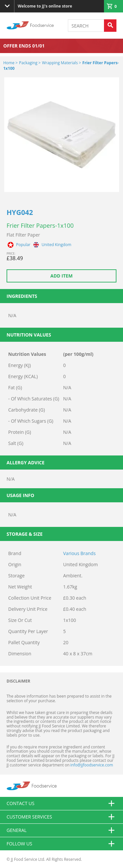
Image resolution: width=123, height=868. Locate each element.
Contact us (61, 803)
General (61, 830)
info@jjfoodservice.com (92, 765)
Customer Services (61, 817)
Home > (10, 63)
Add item (62, 276)
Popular (23, 245)
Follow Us (61, 844)
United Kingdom (57, 245)
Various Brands (80, 553)
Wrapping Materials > (61, 63)
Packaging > (30, 63)
